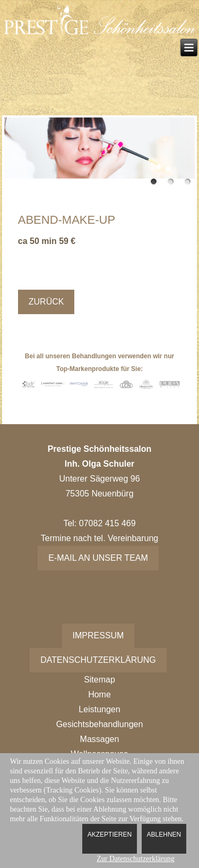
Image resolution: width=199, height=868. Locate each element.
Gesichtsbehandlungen (100, 724)
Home (99, 694)
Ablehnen (164, 835)
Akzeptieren (110, 835)
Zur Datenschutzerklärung (136, 859)
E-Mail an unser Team (98, 558)
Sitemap (99, 680)
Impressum (98, 635)
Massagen (100, 739)
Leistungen (99, 709)
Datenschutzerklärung (98, 660)
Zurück (46, 302)
